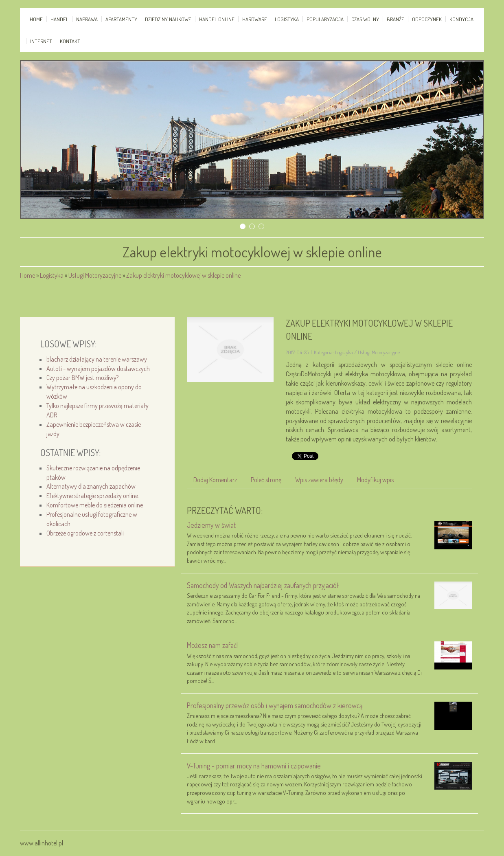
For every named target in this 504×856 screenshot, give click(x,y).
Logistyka (52, 275)
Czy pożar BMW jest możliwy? (82, 378)
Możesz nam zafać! (212, 645)
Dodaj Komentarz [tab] (215, 480)
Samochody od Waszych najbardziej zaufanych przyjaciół (263, 585)
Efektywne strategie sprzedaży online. (93, 496)
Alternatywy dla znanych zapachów (91, 486)
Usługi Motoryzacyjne (95, 275)
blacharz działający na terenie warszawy (97, 359)
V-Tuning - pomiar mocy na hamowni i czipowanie (254, 766)
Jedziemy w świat (211, 525)
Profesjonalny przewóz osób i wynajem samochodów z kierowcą (275, 705)
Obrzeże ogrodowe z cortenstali (85, 533)
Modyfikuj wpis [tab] (375, 480)
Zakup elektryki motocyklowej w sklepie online (183, 275)
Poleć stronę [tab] (266, 480)
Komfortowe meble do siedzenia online (95, 505)
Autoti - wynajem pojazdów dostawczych (98, 369)
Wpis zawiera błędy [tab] (319, 480)
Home (27, 275)
